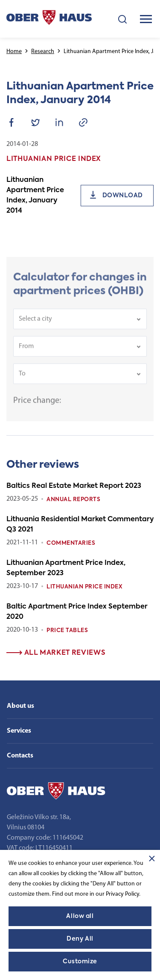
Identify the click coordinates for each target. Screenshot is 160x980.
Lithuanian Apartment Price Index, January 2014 (35, 196)
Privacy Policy (122, 894)
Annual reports (73, 500)
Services (19, 731)
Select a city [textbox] (35, 323)
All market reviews (56, 653)
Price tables (67, 631)
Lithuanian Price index (84, 587)
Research (43, 52)
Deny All (80, 939)
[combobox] (80, 323)
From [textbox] (26, 350)
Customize (80, 962)
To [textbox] (22, 378)
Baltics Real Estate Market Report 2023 (74, 486)
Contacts (20, 756)
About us (20, 706)
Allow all (80, 916)
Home (14, 52)
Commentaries (71, 543)
